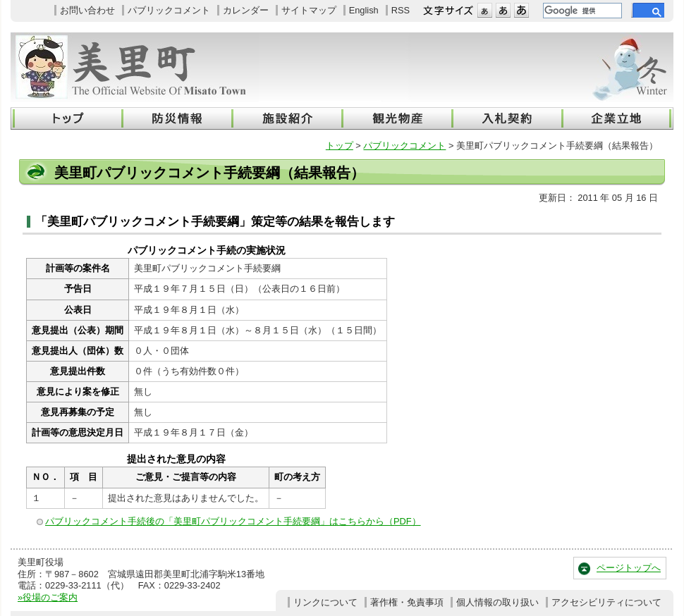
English (364, 10)
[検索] (581, 11)
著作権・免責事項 (407, 602)
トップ (340, 146)
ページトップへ (629, 568)
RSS (401, 10)
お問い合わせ (87, 10)
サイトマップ (309, 10)
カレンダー (246, 10)
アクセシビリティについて (606, 602)
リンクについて (325, 602)
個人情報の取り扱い (497, 602)
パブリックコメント (169, 10)
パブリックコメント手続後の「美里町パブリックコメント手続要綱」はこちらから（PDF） (233, 521)
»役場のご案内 (48, 597)
